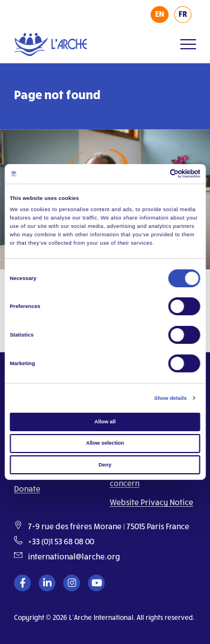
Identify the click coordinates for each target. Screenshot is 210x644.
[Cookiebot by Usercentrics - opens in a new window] (152, 174)
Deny (105, 465)
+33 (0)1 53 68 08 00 (61, 541)
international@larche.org (74, 556)
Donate (27, 489)
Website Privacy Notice (151, 502)
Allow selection (105, 443)
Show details (170, 398)
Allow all (105, 422)
